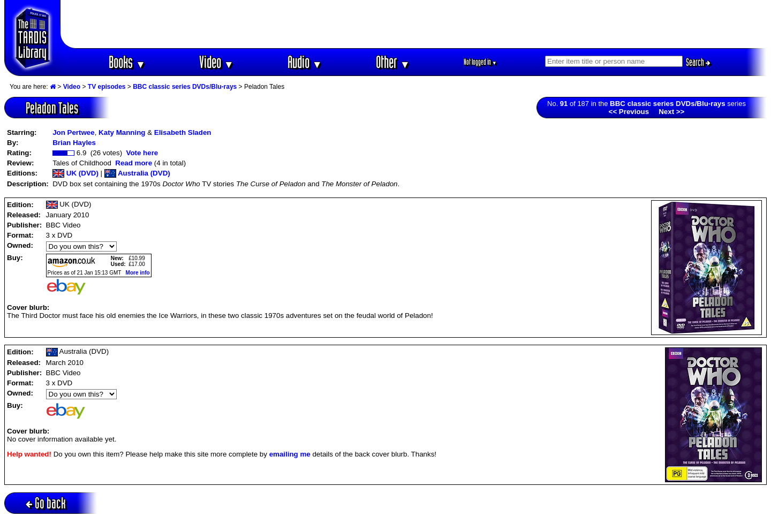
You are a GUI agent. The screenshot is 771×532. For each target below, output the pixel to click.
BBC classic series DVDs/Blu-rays (185, 87)
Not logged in (481, 62)
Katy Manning (122, 132)
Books (127, 62)
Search (698, 62)
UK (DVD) (75, 173)
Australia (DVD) (137, 173)
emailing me (290, 454)
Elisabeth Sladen (183, 132)
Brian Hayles (74, 143)
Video (217, 62)
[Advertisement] (414, 24)
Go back (46, 503)
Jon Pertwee (74, 132)
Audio (305, 62)
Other (393, 62)
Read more (134, 163)
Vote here (142, 153)
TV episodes (107, 87)
